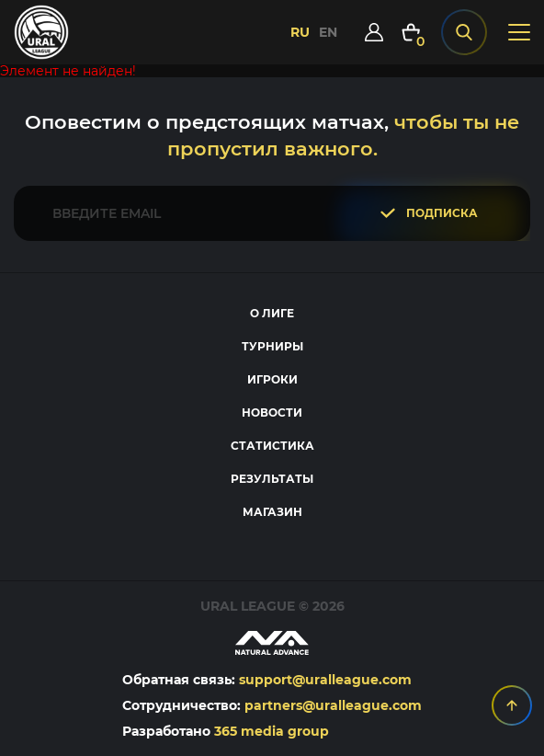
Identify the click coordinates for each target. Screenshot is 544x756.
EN (328, 32)
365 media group (272, 731)
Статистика (272, 446)
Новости (272, 412)
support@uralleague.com (325, 680)
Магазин (272, 512)
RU (300, 32)
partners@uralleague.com (333, 705)
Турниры (272, 346)
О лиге (272, 313)
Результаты (272, 479)
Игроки (272, 379)
